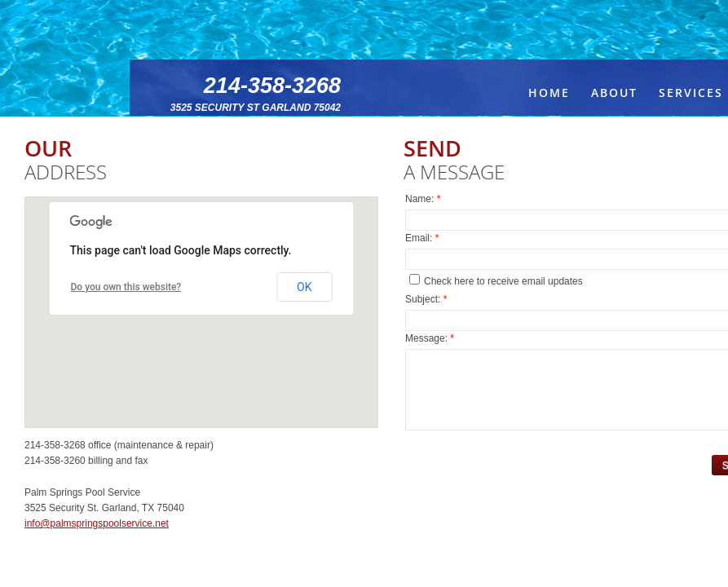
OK (304, 287)
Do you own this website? (126, 287)
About (614, 93)
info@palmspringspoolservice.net (97, 523)
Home (549, 93)
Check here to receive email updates (496, 280)
